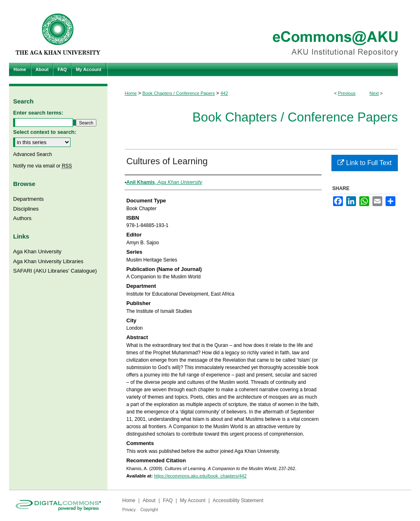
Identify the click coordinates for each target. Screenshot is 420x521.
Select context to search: (45, 132)
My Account (193, 500)
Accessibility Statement (238, 500)
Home (131, 93)
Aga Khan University (37, 251)
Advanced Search (33, 154)
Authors (22, 218)
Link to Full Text (364, 163)
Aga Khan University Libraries (48, 261)
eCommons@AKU (259, 31)
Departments (28, 199)
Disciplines (26, 209)
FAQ (168, 500)
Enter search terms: (38, 113)
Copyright (149, 510)
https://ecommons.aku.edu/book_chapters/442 (200, 476)
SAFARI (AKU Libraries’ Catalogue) (55, 271)
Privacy (129, 510)
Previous (347, 93)
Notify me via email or (42, 166)
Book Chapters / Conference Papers (179, 93)
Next (374, 93)
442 (224, 93)
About (149, 500)
